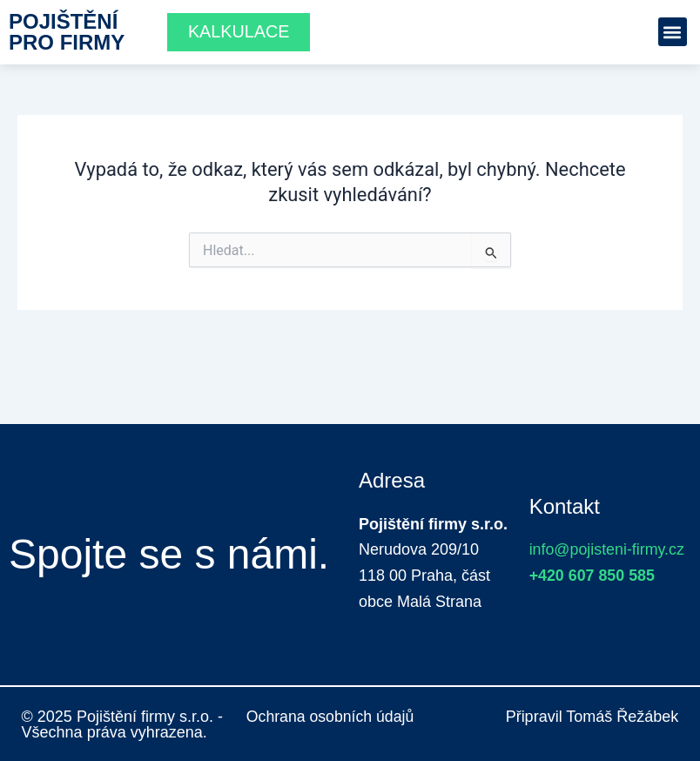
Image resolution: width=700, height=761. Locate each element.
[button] (673, 33)
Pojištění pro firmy (67, 32)
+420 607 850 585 (593, 576)
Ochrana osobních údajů (332, 717)
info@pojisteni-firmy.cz (608, 549)
